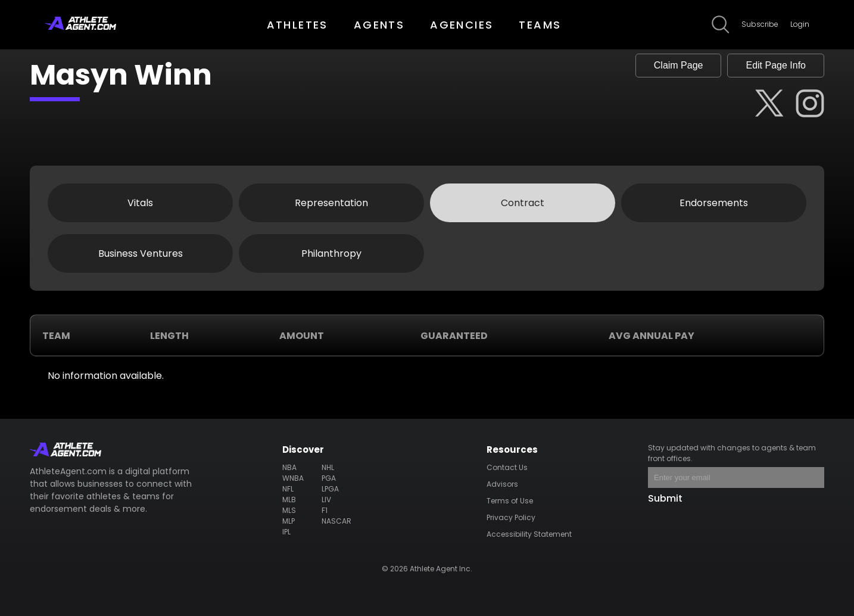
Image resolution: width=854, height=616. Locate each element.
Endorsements (714, 203)
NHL (328, 467)
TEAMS (540, 25)
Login (800, 24)
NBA (289, 467)
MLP (289, 521)
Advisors (502, 484)
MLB (289, 500)
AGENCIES (462, 25)
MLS (289, 510)
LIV (326, 500)
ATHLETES (297, 25)
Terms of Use (510, 501)
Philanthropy (331, 253)
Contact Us (507, 467)
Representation (331, 203)
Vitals (140, 203)
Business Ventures (141, 253)
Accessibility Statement (529, 534)
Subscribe (760, 24)
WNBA (293, 478)
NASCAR (336, 521)
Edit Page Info (776, 65)
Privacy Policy (511, 517)
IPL (286, 532)
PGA (329, 478)
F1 (325, 510)
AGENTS (379, 25)
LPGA (330, 489)
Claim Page (679, 65)
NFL (288, 489)
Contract (523, 203)
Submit (665, 498)
